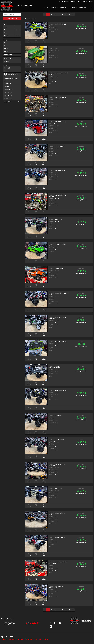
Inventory (12, 639)
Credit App (38, 639)
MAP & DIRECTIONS (32, 624)
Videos (46, 639)
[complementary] (89, 639)
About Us (20, 639)
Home (5, 639)
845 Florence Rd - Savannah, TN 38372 (71, 1)
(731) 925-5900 (89, 1)
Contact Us (29, 639)
